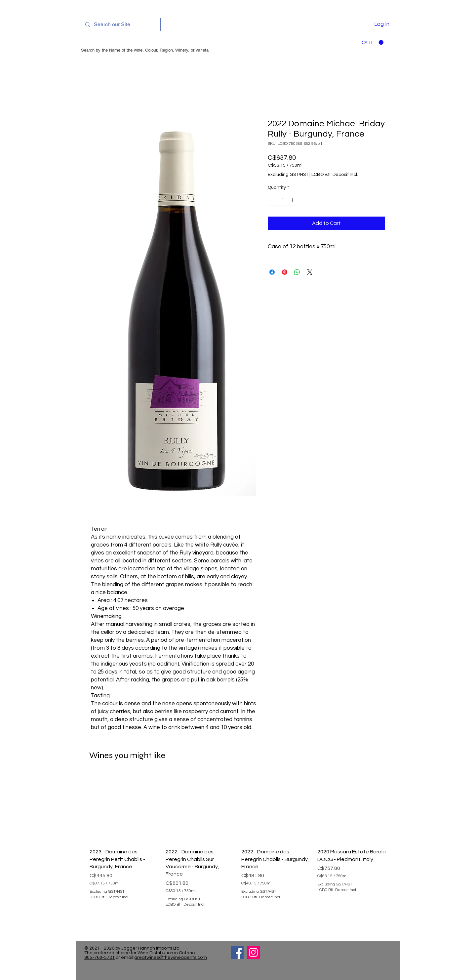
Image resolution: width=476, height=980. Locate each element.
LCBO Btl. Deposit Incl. (335, 175)
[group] (238, 849)
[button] (373, 42)
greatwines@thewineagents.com (171, 958)
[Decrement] (273, 200)
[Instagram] (253, 952)
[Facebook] (237, 952)
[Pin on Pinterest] (285, 272)
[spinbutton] (283, 200)
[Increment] (293, 200)
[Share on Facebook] (272, 272)
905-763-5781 (99, 958)
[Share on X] (310, 272)
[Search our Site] (120, 24)
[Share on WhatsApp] (297, 272)
